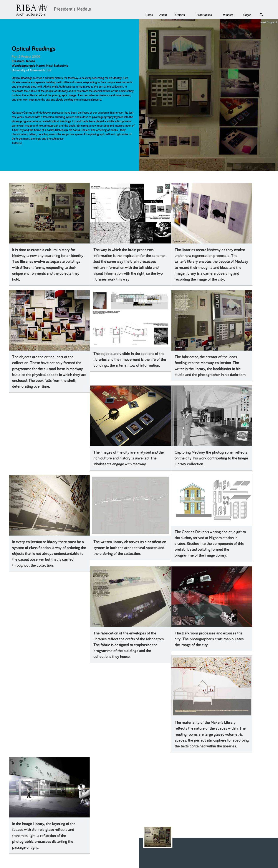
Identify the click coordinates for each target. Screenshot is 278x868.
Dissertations (204, 15)
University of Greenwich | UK (32, 70)
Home (149, 15)
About (163, 15)
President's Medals (72, 9)
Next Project (268, 22)
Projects (180, 15)
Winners (228, 15)
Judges (247, 15)
